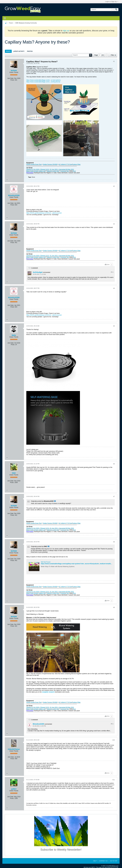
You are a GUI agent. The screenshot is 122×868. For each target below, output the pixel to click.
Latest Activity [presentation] (19, 51)
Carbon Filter (76, 164)
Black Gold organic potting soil (36, 171)
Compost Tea (65, 171)
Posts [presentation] (8, 51)
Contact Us (103, 861)
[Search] (102, 10)
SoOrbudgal (38, 272)
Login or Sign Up (112, 2)
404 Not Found (46, 562)
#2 (114, 186)
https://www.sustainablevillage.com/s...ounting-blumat (43, 82)
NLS (74, 171)
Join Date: (11, 78)
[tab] (8, 51)
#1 (114, 61)
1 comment (34, 268)
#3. (112, 272)
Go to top (114, 861)
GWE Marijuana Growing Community (26, 23)
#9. (112, 724)
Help (95, 861)
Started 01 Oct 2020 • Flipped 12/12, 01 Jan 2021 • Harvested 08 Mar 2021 (50, 169)
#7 (114, 497)
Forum (11, 23)
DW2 (14, 473)
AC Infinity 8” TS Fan (65, 164)
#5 (114, 326)
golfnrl (14, 789)
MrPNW (14, 71)
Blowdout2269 (14, 195)
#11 (114, 780)
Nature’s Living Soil (53, 171)
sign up (66, 31)
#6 (114, 464)
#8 (114, 542)
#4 (114, 288)
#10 (114, 740)
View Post (55, 501)
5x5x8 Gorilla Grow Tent (34, 164)
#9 (114, 607)
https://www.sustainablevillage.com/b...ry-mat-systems (43, 80)
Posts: (12, 80)
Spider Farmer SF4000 (50, 164)
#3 (114, 224)
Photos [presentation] (30, 51)
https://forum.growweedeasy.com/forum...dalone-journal (44, 213)
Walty (14, 335)
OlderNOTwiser (14, 749)
